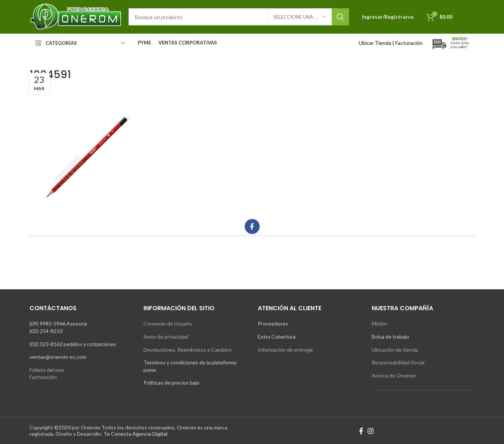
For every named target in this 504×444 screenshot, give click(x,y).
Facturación (409, 43)
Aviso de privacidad (166, 337)
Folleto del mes (47, 370)
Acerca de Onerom (394, 375)
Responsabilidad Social (398, 362)
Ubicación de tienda (395, 350)
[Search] (239, 17)
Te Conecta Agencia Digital (135, 434)
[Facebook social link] (252, 226)
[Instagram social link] (371, 431)
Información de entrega (285, 350)
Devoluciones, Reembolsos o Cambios (188, 350)
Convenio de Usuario (168, 323)
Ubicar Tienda (375, 43)
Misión (379, 323)
